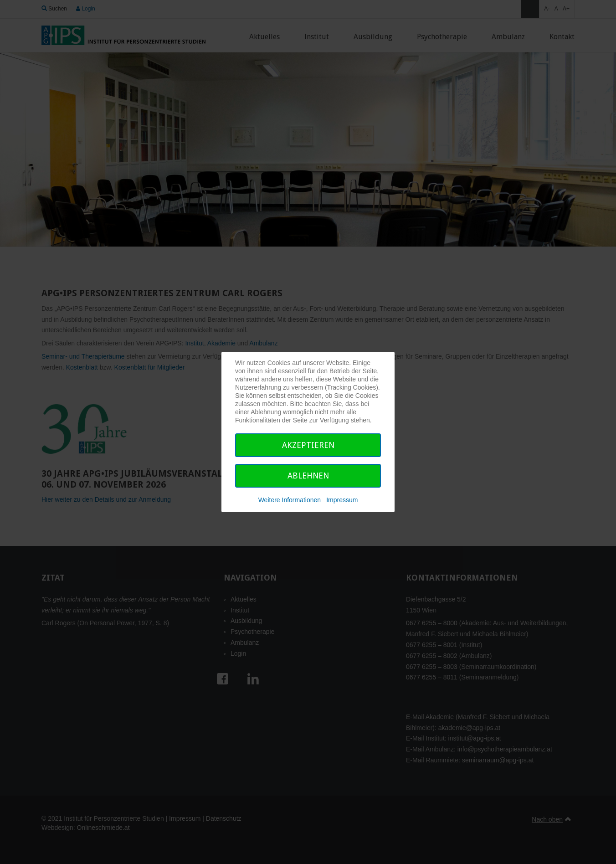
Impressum (342, 500)
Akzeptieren (308, 445)
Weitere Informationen (290, 500)
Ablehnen (308, 476)
